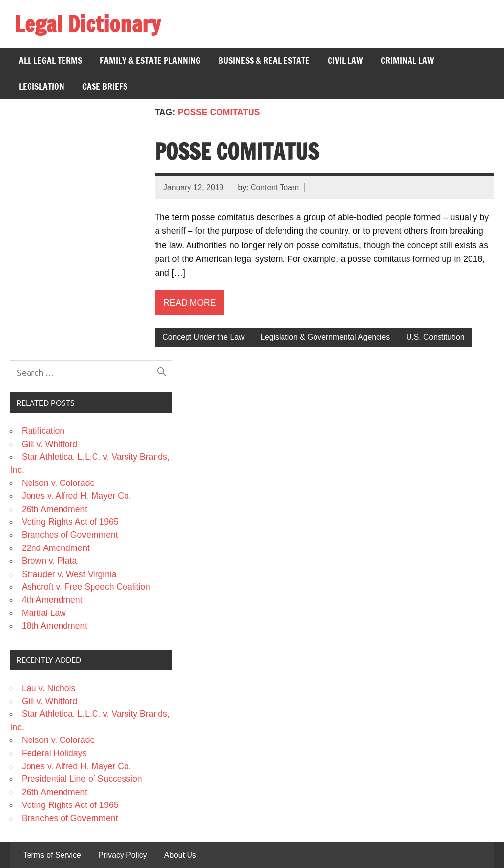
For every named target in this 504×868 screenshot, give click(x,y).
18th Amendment (54, 626)
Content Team (275, 187)
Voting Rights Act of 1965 (70, 522)
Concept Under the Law (203, 337)
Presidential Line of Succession (82, 779)
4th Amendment (52, 600)
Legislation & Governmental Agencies (325, 337)
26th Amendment (54, 509)
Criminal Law (408, 60)
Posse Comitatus (237, 151)
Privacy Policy (123, 855)
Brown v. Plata (49, 561)
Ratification (43, 431)
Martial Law (44, 613)
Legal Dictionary (87, 24)
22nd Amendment (56, 548)
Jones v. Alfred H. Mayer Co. (77, 496)
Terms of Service (52, 855)
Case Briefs (105, 86)
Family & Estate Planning (150, 60)
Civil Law (346, 60)
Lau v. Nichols (48, 688)
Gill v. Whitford (49, 444)
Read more (190, 303)
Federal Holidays (54, 753)
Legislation (42, 86)
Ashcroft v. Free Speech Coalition (86, 587)
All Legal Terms (50, 60)
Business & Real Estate (264, 60)
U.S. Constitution (435, 337)
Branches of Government (70, 535)
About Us (180, 855)
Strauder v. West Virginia (69, 574)
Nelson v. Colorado (58, 483)
